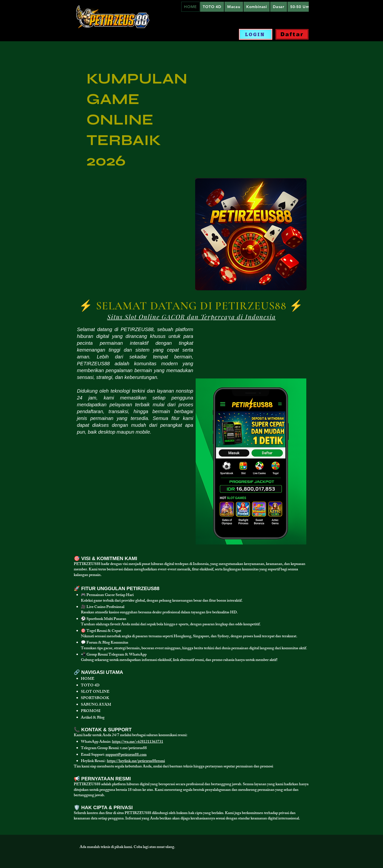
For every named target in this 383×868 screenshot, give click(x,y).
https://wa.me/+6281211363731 (138, 742)
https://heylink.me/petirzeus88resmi (136, 761)
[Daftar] (292, 34)
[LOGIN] (256, 34)
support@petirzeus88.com (126, 755)
